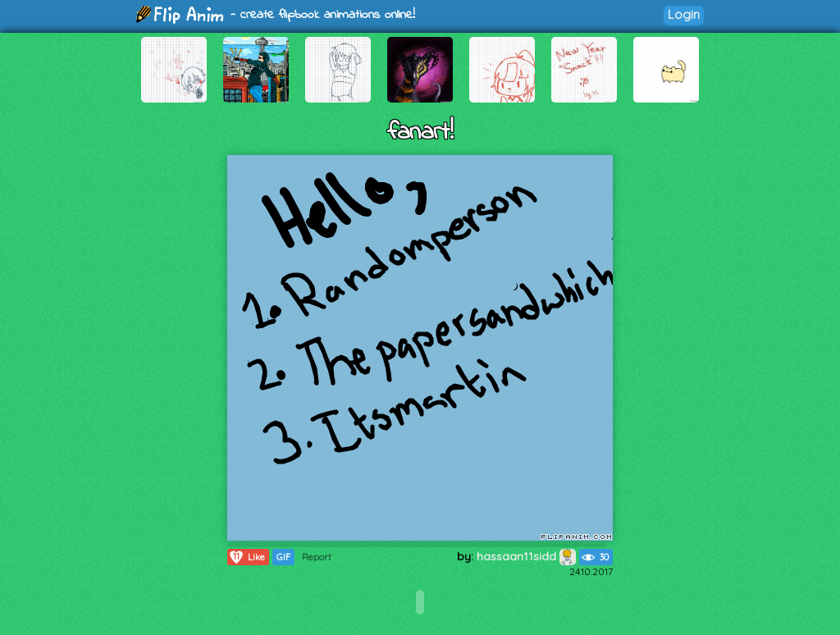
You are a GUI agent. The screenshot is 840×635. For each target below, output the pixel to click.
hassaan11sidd (526, 556)
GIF (283, 557)
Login (684, 14)
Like (247, 557)
